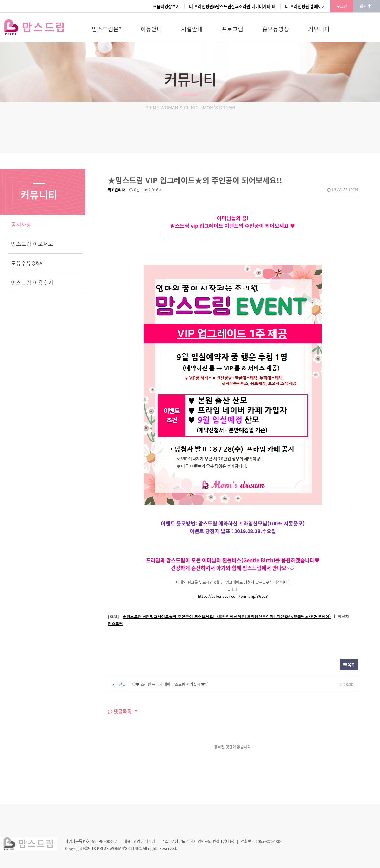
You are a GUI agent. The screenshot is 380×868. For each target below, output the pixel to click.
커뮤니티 (319, 29)
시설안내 (192, 29)
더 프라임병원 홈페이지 (305, 6)
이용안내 (151, 29)
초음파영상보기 (166, 6)
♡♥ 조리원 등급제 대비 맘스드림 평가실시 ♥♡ (170, 684)
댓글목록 (120, 711)
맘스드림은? (107, 29)
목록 (349, 665)
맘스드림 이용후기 (32, 282)
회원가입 (367, 6)
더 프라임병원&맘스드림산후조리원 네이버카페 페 (232, 6)
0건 (134, 190)
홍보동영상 (276, 29)
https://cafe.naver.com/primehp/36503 (233, 596)
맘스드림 (115, 623)
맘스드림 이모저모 (32, 244)
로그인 (342, 6)
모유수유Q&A (27, 263)
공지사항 (21, 224)
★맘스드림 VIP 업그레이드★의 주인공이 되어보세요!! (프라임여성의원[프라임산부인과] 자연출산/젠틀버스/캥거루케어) (227, 616)
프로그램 (232, 29)
